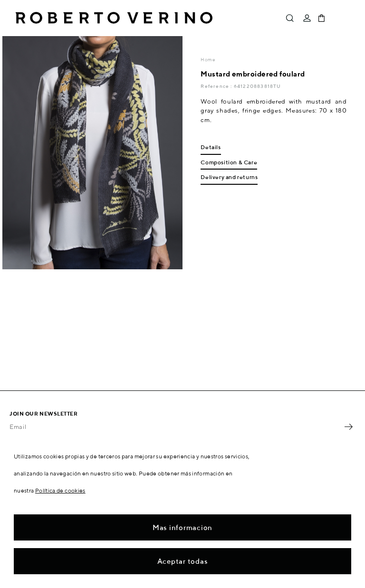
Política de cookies (60, 490)
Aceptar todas (183, 561)
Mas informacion (182, 527)
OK (348, 427)
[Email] (175, 427)
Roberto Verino (114, 18)
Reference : (217, 86)
